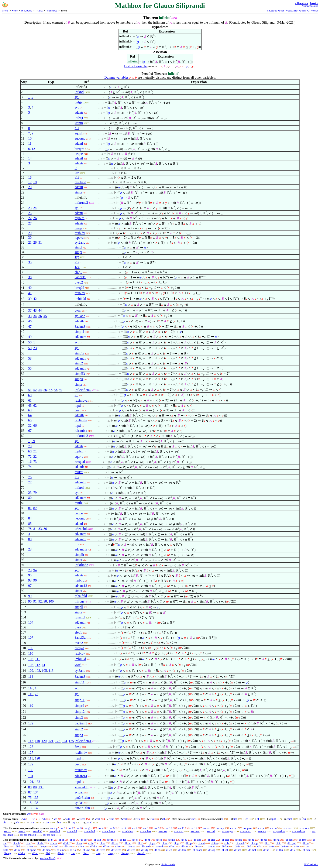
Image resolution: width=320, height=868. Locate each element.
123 (58, 741)
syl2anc (80, 242)
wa (56, 819)
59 (61, 390)
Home (15, 11)
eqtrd (78, 133)
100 (51, 601)
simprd (79, 706)
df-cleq (212, 840)
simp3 (79, 718)
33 (30, 316)
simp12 (80, 712)
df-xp (43, 846)
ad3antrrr (81, 549)
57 (50, 390)
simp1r (79, 353)
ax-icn (22, 831)
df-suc (198, 846)
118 (37, 741)
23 (30, 208)
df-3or (84, 840)
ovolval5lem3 (48, 858)
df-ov (17, 850)
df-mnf (252, 850)
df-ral (276, 840)
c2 (59, 822)
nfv (77, 544)
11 (30, 143)
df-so (6, 846)
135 (36, 798)
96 (35, 580)
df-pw (152, 843)
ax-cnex (287, 828)
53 (30, 358)
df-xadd (141, 853)
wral (124, 819)
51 (30, 390)
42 (35, 299)
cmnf (289, 819)
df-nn (35, 853)
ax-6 (123, 828)
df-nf (147, 840)
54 (40, 390)
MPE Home (27, 11)
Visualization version (296, 11)
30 (30, 238)
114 (31, 677)
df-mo (172, 840)
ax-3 (79, 828)
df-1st (73, 850)
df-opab (240, 843)
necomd (80, 518)
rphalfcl (80, 617)
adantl (79, 143)
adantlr (79, 321)
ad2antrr (80, 337)
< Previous (301, 3)
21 (30, 242)
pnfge (78, 102)
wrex (137, 819)
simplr (79, 379)
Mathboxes (52, 11)
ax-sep (220, 828)
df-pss (115, 843)
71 (35, 451)
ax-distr (163, 831)
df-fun (225, 846)
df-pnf (238, 850)
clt (4, 822)
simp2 (79, 363)
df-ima (132, 846)
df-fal (123, 840)
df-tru (110, 840)
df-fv (297, 846)
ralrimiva (81, 431)
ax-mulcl (72, 831)
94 (35, 570)
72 (30, 457)
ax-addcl (37, 831)
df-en (169, 850)
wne (112, 819)
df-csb (54, 843)
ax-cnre (262, 831)
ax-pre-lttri (279, 831)
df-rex (289, 840)
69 (33, 441)
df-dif (66, 843)
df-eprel (292, 843)
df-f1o (284, 846)
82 (35, 508)
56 (45, 390)
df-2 (48, 853)
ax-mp (54, 828)
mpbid (79, 451)
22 (30, 218)
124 (64, 741)
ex (76, 395)
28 (35, 242)
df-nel (264, 840)
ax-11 (181, 828)
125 (71, 741)
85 (30, 524)
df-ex (135, 840)
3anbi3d (80, 277)
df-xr (266, 850)
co (222, 819)
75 (30, 798)
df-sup (212, 850)
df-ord (160, 846)
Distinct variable (135, 66)
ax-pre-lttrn (298, 831)
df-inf (225, 850)
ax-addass (128, 831)
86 (45, 529)
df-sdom (197, 850)
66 (35, 426)
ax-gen (88, 828)
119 (31, 706)
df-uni (201, 843)
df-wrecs (116, 850)
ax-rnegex (227, 831)
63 (30, 410)
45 (45, 316)
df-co (81, 846)
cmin (32, 822)
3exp (78, 410)
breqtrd (79, 149)
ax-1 (63, 828)
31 (40, 242)
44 (40, 310)
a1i (77, 128)
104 (31, 622)
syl (77, 97)
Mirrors (5, 11)
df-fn (238, 846)
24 (35, 208)
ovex (78, 627)
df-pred (146, 846)
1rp (77, 257)
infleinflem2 (83, 390)
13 (30, 808)
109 (31, 648)
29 (30, 233)
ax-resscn (304, 828)
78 (30, 529)
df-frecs (101, 850)
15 (30, 803)
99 (30, 596)
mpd (78, 406)
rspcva (79, 238)
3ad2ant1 (81, 723)
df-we (30, 846)
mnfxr (79, 472)
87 (30, 792)
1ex (77, 267)
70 (30, 446)
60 (30, 395)
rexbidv (80, 233)
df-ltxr (280, 850)
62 (35, 406)
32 (30, 426)
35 (30, 262)
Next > (314, 3)
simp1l (79, 332)
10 (30, 138)
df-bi (51, 840)
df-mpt (254, 843)
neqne (79, 154)
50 (30, 342)
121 (51, 741)
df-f (249, 846)
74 (30, 467)
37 (30, 310)
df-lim (185, 846)
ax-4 (101, 828)
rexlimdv (81, 420)
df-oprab (32, 850)
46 (30, 321)
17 (30, 182)
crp (74, 822)
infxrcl (79, 92)
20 (30, 187)
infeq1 (79, 118)
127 (31, 753)
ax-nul (234, 828)
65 (30, 420)
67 (30, 431)
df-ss (102, 843)
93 (30, 580)
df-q (98, 853)
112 (37, 665)
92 (40, 601)
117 (31, 741)
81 (30, 508)
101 (31, 782)
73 (35, 462)
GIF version (313, 11)
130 (31, 770)
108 (31, 659)
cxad (90, 822)
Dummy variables (116, 77)
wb (44, 819)
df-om (60, 850)
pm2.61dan (82, 798)
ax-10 (169, 828)
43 (35, 310)
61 (30, 400)
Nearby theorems (310, 6)
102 (31, 671)
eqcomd (80, 138)
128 (37, 758)
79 (35, 493)
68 (30, 451)
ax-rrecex (245, 831)
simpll (79, 607)
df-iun (214, 843)
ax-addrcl (55, 831)
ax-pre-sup (49, 835)
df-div (22, 853)
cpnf (273, 819)
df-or (72, 840)
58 (55, 390)
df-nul (128, 843)
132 (38, 782)
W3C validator (311, 864)
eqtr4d (79, 457)
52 (35, 390)
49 (30, 337)
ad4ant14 (81, 776)
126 (31, 747)
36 (40, 316)
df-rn (106, 846)
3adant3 (80, 327)
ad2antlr (80, 622)
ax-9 (157, 828)
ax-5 (112, 828)
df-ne (251, 840)
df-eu (184, 840)
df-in (91, 843)
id (76, 168)
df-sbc (40, 843)
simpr (78, 192)
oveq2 (79, 282)
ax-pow (248, 828)
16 (30, 462)
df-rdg (145, 850)
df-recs (131, 850)
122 (31, 723)
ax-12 (194, 828)
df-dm (94, 846)
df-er (157, 850)
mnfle (78, 503)
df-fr (18, 846)
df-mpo (47, 850)
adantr (79, 112)
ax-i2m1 (179, 831)
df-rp (111, 853)
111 (37, 659)
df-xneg (125, 853)
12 (33, 149)
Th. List (39, 11)
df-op (189, 843)
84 (30, 518)
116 (31, 688)
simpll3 (80, 374)
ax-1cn (7, 831)
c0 (164, 819)
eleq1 (78, 272)
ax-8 (146, 828)
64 (30, 415)
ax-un (273, 828)
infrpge (79, 601)
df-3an (97, 840)
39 (30, 299)
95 (30, 575)
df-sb (159, 840)
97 (30, 586)
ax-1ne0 (195, 831)
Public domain (168, 864)
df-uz (86, 853)
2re (77, 173)
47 (30, 327)
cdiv (47, 822)
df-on (172, 846)
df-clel (225, 840)
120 (44, 741)
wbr (193, 819)
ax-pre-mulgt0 (28, 835)
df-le (293, 850)
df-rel (55, 846)
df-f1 (260, 846)
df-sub (306, 850)
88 (30, 787)
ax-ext (207, 828)
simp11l (80, 682)
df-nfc (239, 840)
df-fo (272, 846)
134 (36, 792)
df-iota (212, 846)
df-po (306, 843)
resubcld (80, 182)
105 (44, 671)
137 (36, 808)
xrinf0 (79, 123)
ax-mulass (146, 831)
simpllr (79, 555)
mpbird (79, 218)
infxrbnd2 (81, 565)
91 (35, 601)
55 (30, 368)
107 (31, 637)
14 (30, 158)
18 (30, 177)
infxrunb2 (81, 203)
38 (30, 277)
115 (31, 758)
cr (247, 819)
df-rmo (303, 840)
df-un (79, 843)
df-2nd (87, 850)
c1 (258, 819)
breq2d (79, 288)
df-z (73, 853)
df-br (227, 843)
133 (41, 787)
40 (30, 288)
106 (31, 665)
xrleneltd (81, 529)
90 (30, 601)
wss (152, 819)
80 (30, 498)
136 (36, 803)
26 (35, 218)
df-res (118, 846)
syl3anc (80, 316)
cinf (235, 819)
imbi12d (80, 299)
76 (30, 477)
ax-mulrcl (90, 831)
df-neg (7, 853)
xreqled (80, 462)
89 (35, 787)
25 (30, 213)
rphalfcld (81, 596)
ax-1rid (211, 831)
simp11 (80, 700)
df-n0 (61, 853)
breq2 (78, 228)
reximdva (81, 400)
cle (18, 822)
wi (34, 819)
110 (31, 653)
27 (30, 223)
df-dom (182, 850)
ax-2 (71, 828)
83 (40, 529)
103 (38, 671)
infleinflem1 (83, 741)
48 (30, 406)
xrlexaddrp (82, 787)
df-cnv (68, 846)
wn (24, 819)
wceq (82, 819)
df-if (140, 843)
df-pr (176, 843)
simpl (78, 247)
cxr (304, 819)
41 (30, 293)
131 (31, 776)
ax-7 (135, 828)
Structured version (276, 11)
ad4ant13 (81, 586)
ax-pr (261, 828)
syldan (79, 792)
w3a (68, 819)
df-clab (197, 840)
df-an (61, 840)
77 (30, 482)
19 (35, 182)
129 (31, 764)
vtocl (78, 310)
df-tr (267, 843)
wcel (97, 819)
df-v (28, 843)
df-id (278, 843)
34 (35, 316)
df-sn (165, 843)
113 (51, 671)
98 (45, 601)
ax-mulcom (108, 831)
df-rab (16, 843)
